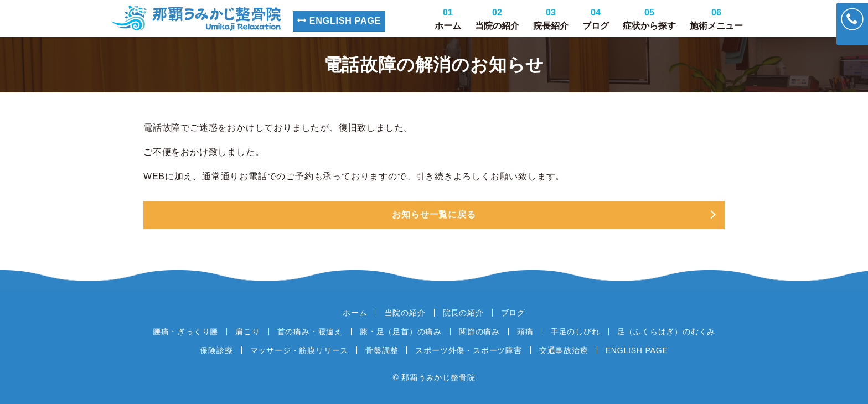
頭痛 (525, 332)
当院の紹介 (497, 19)
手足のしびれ (575, 332)
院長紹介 (551, 19)
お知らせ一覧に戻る (434, 214)
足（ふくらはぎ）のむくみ (666, 332)
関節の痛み (479, 332)
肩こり (247, 332)
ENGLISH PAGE (339, 21)
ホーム (448, 19)
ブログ (596, 19)
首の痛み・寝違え (310, 332)
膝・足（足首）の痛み (401, 332)
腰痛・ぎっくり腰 (185, 332)
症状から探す (649, 19)
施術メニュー (716, 19)
